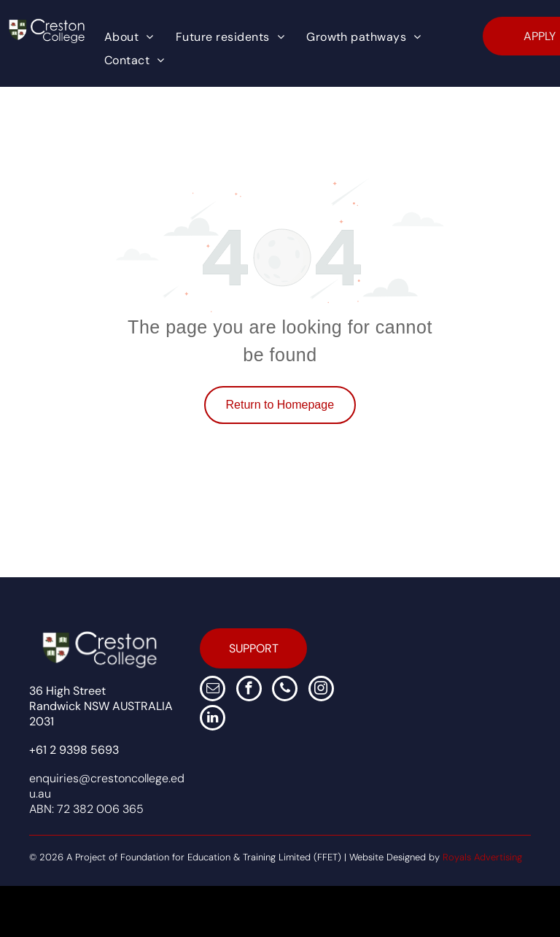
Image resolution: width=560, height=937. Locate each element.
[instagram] (321, 690)
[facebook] (249, 690)
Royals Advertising (482, 857)
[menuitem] (129, 37)
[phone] (285, 690)
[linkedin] (213, 720)
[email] (213, 690)
